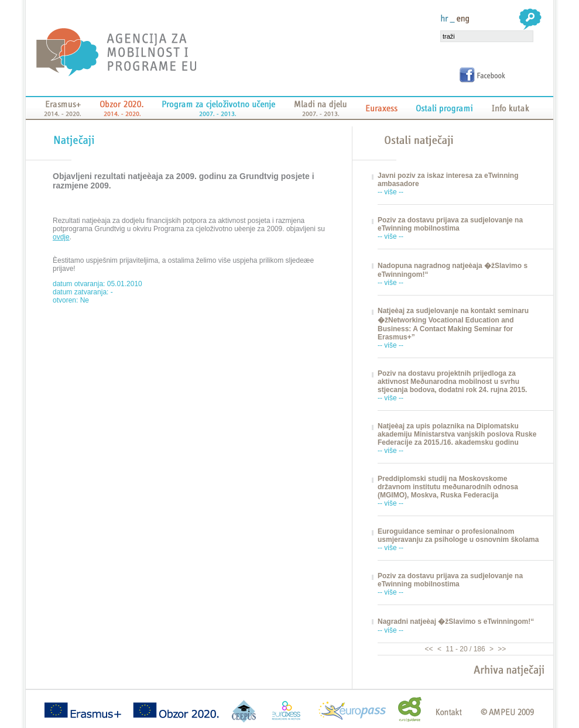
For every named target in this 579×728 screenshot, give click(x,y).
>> (501, 649)
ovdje (61, 237)
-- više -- (390, 192)
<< (430, 649)
